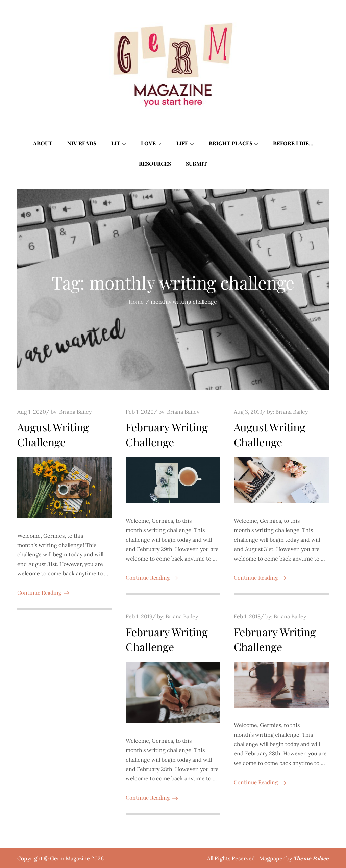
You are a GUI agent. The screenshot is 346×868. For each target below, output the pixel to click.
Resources (155, 163)
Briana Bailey (75, 412)
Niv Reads (82, 143)
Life (185, 143)
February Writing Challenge (167, 435)
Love (151, 143)
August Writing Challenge (53, 435)
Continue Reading (43, 592)
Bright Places (233, 143)
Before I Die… (293, 143)
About (43, 143)
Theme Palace (311, 858)
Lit (119, 143)
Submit (196, 163)
